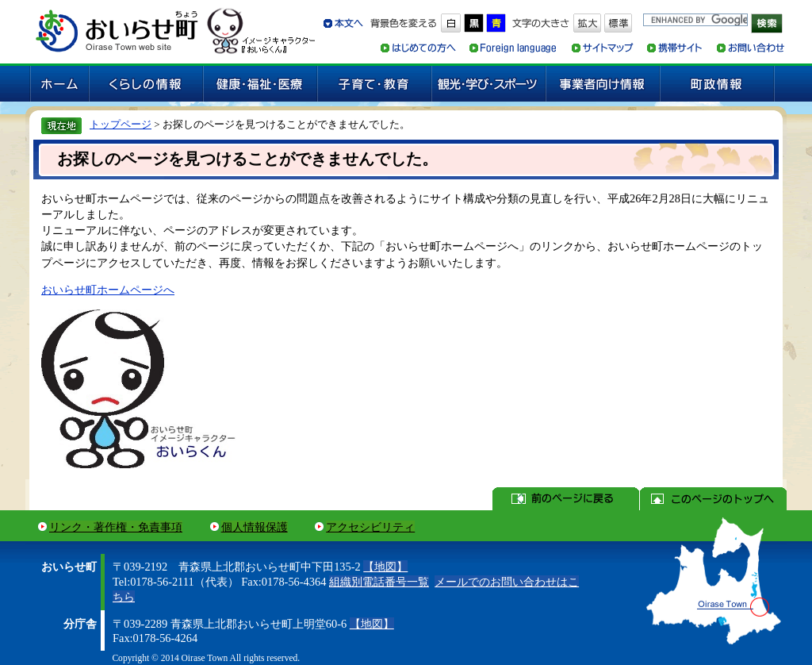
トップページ (121, 124)
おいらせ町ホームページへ (108, 290)
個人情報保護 (255, 527)
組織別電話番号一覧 (379, 582)
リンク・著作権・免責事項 (116, 527)
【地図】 (385, 567)
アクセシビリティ (370, 527)
